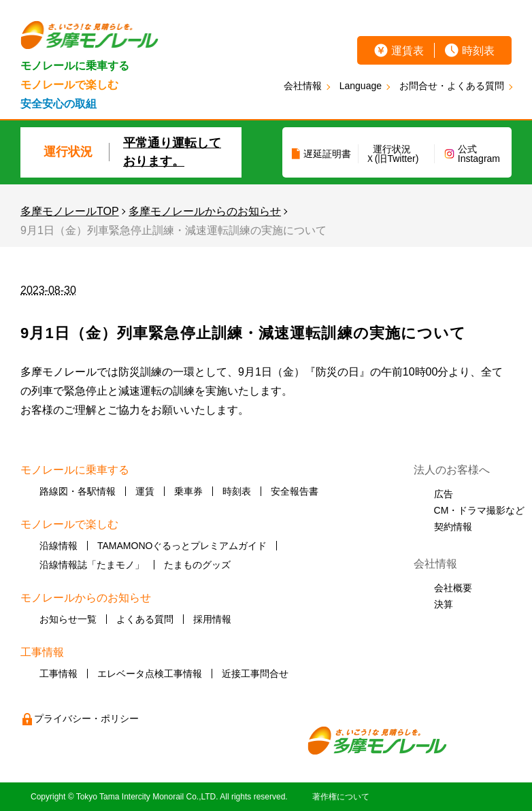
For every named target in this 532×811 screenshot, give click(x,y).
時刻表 (478, 51)
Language (361, 86)
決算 (444, 604)
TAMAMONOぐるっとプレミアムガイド (182, 546)
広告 (444, 494)
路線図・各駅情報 (78, 491)
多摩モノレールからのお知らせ (205, 211)
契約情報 (453, 527)
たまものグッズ (197, 565)
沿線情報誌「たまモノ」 (92, 565)
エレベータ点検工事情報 (150, 674)
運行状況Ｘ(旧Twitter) (392, 154)
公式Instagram (479, 154)
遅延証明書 (327, 154)
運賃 (145, 491)
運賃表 (408, 51)
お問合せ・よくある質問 (452, 86)
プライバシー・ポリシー (86, 718)
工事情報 (59, 674)
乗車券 (188, 491)
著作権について (341, 797)
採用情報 (212, 619)
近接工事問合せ (255, 674)
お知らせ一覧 (68, 619)
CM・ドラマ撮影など (480, 510)
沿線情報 (59, 546)
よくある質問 (145, 619)
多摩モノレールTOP (70, 211)
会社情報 (303, 86)
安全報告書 (295, 491)
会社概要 (453, 588)
